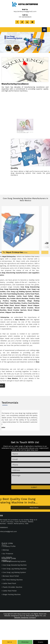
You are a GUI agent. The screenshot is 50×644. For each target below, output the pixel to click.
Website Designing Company (25, 620)
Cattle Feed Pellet (9, 575)
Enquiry (41, 642)
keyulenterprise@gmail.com (23, 11)
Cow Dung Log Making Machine (14, 553)
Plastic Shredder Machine (12, 571)
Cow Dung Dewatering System (14, 546)
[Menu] (44, 30)
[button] (5, 42)
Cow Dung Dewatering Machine (14, 549)
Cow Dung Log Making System (14, 557)
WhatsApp (25, 642)
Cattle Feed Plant (9, 568)
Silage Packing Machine (11, 579)
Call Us (10, 642)
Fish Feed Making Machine (12, 564)
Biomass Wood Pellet (10, 560)
